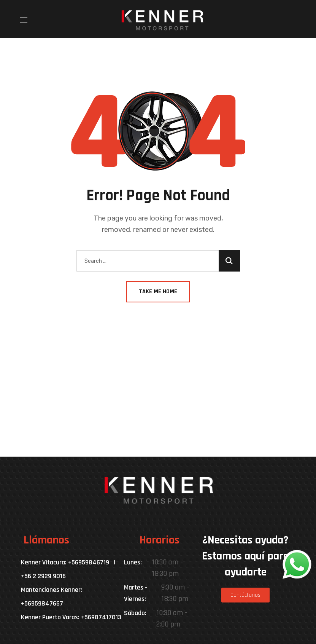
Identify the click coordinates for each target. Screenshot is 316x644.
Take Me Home (158, 292)
